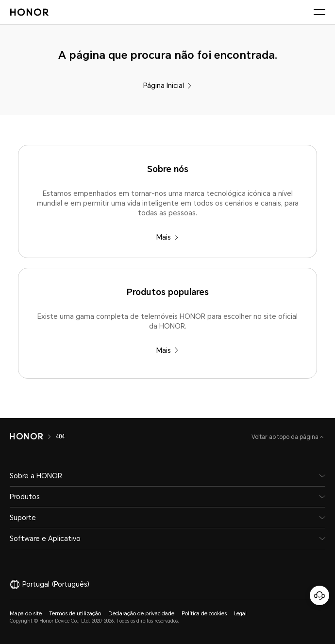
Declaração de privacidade (141, 614)
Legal (240, 614)
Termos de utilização (75, 614)
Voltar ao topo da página (286, 437)
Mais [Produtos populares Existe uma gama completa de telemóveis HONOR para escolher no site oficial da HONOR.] (167, 350)
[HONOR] (26, 436)
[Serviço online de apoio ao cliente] (319, 595)
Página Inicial (167, 86)
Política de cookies (204, 614)
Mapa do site (26, 614)
